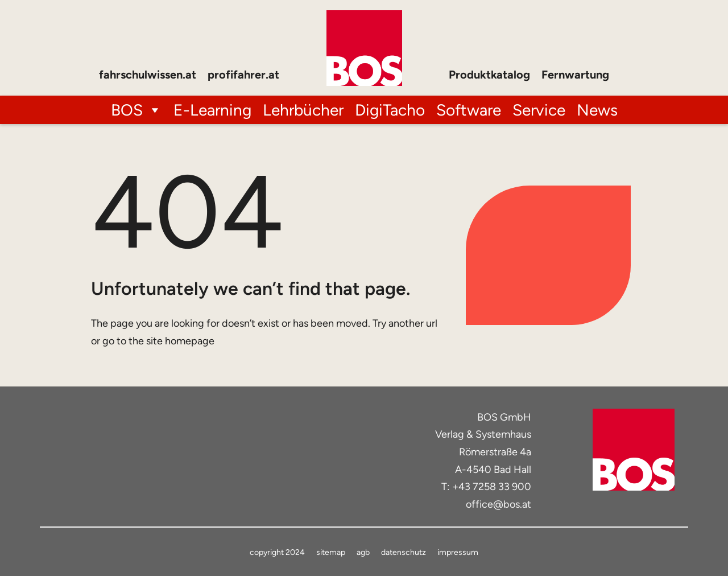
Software (469, 110)
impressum (458, 552)
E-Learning (212, 110)
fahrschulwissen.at (148, 75)
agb (363, 552)
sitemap (331, 552)
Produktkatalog (489, 75)
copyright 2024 (277, 552)
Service (539, 110)
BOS (136, 110)
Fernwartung (575, 75)
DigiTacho (390, 110)
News (597, 110)
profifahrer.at (243, 75)
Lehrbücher (303, 110)
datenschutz (404, 552)
